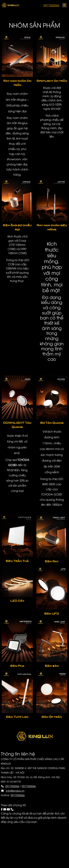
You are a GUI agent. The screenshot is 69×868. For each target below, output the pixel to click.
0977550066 (51, 5)
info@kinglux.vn (15, 790)
